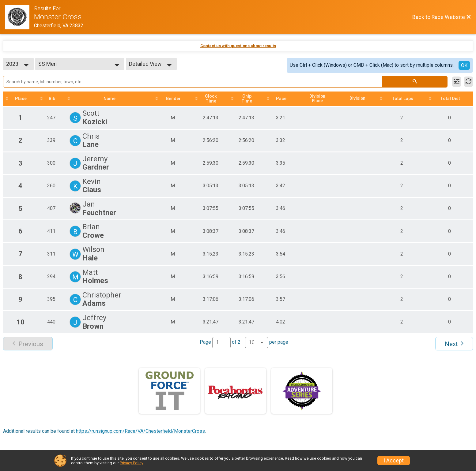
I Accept (394, 461)
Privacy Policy (131, 463)
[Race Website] (19, 17)
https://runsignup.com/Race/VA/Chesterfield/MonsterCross (140, 431)
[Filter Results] (457, 82)
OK (464, 65)
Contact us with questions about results (238, 46)
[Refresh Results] (468, 82)
